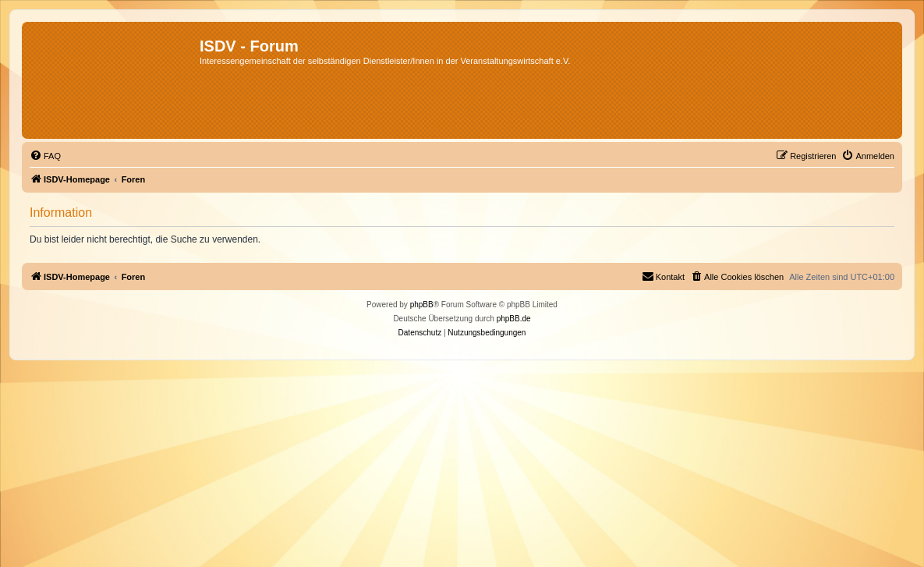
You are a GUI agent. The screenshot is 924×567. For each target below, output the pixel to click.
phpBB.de (514, 319)
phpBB (422, 305)
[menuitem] (45, 156)
